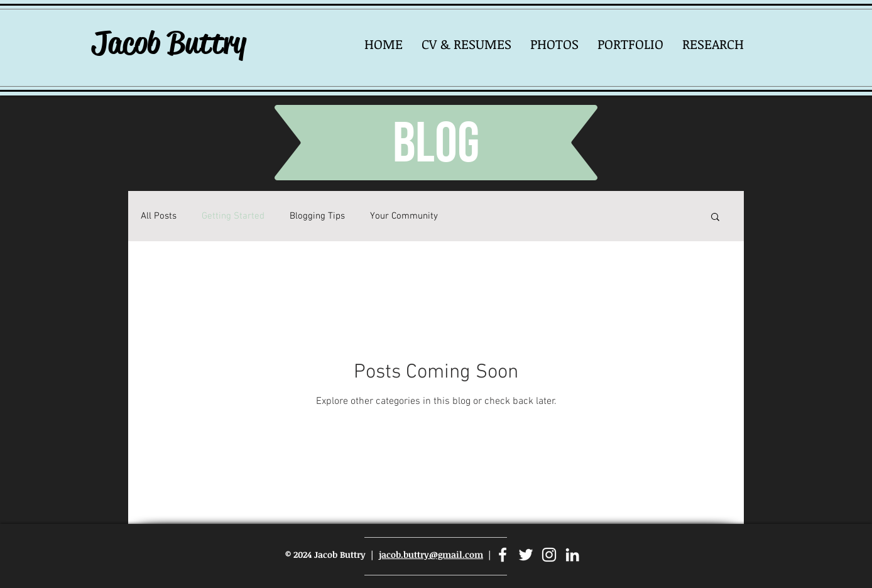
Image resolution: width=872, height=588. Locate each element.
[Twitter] (526, 555)
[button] (554, 44)
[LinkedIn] (572, 555)
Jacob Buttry (169, 43)
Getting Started (233, 216)
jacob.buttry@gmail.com (431, 554)
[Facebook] (503, 555)
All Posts (159, 216)
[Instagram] (549, 555)
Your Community (404, 216)
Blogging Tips (317, 216)
